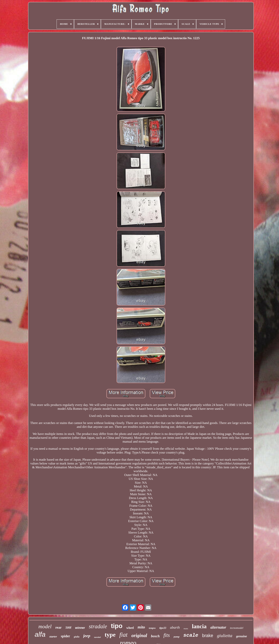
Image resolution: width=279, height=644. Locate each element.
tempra (152, 628)
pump (177, 637)
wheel (130, 628)
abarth (175, 627)
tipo (117, 626)
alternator (218, 627)
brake (208, 636)
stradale (98, 626)
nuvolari (98, 637)
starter (53, 637)
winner (80, 628)
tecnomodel (237, 628)
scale (191, 635)
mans (186, 628)
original (139, 635)
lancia (199, 626)
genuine (242, 636)
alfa (40, 634)
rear (59, 627)
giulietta (225, 636)
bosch (155, 636)
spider (65, 636)
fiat (123, 635)
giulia (77, 637)
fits (167, 635)
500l (68, 628)
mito (141, 627)
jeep (87, 636)
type (110, 635)
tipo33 (163, 628)
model (45, 626)
